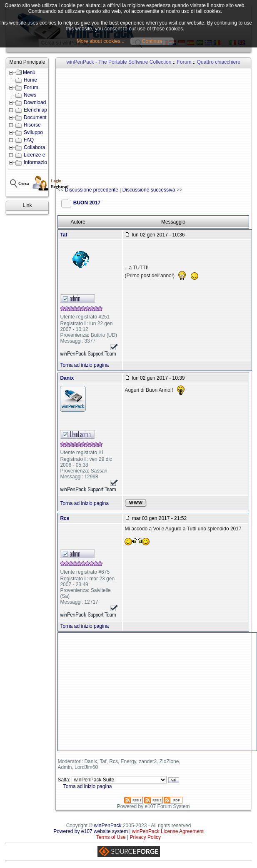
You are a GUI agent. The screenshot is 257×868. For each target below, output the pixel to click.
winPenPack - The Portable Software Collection (119, 62)
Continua (152, 41)
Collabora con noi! (44, 147)
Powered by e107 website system (91, 831)
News (30, 95)
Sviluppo (33, 132)
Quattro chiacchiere (219, 62)
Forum (31, 87)
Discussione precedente (92, 190)
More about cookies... (101, 41)
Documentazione (42, 117)
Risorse (32, 125)
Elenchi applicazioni (46, 110)
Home (30, 80)
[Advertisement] (157, 127)
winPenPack (108, 826)
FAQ (29, 140)
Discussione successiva (149, 190)
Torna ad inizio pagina (84, 365)
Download (35, 102)
